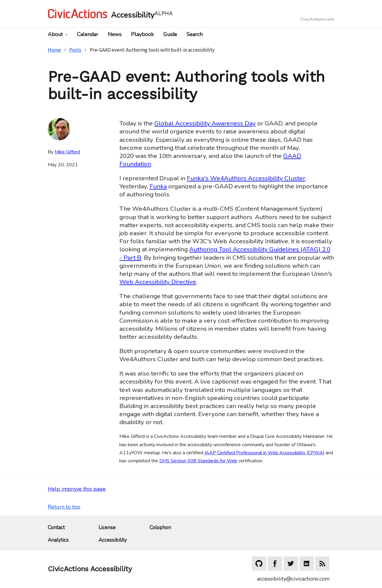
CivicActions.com (317, 19)
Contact (56, 528)
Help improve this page (77, 489)
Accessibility (113, 540)
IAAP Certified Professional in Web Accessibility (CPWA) (264, 453)
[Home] (119, 14)
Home (54, 50)
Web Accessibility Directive (158, 282)
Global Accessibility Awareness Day (205, 123)
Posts (75, 50)
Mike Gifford (67, 152)
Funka (158, 186)
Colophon (160, 528)
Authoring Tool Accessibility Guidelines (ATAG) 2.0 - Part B (225, 253)
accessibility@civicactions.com (293, 579)
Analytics (58, 540)
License (107, 528)
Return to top (64, 507)
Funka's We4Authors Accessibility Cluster (246, 178)
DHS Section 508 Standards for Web (198, 461)
